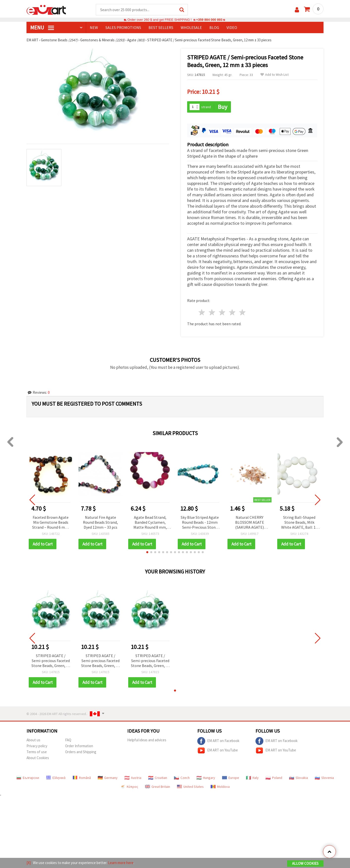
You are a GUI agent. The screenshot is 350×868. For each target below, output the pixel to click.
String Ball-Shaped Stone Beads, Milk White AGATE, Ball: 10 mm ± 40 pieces (299, 523)
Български (28, 778)
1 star (202, 312)
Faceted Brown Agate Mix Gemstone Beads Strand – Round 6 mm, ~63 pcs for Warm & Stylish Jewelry (51, 523)
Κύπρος (129, 787)
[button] (147, 552)
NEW (94, 27)
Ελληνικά (56, 778)
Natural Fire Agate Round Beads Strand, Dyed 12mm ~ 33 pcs (100, 522)
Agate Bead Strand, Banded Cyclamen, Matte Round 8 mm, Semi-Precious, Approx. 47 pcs (150, 523)
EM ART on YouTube (218, 750)
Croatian (158, 778)
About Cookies (38, 758)
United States (190, 787)
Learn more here (121, 863)
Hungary (206, 778)
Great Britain (158, 787)
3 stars (222, 312)
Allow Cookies (305, 863)
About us (33, 740)
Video (232, 27)
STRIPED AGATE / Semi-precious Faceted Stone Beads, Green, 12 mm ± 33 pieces (51, 661)
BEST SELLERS (161, 27)
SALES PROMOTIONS (123, 27)
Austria (133, 778)
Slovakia (299, 778)
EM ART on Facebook (218, 741)
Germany (108, 778)
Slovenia (324, 778)
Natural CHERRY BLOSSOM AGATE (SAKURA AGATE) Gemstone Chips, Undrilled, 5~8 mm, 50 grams (250, 523)
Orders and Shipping (81, 752)
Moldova (220, 787)
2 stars (212, 312)
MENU (42, 27)
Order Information (79, 746)
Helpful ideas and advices (147, 740)
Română (82, 778)
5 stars (242, 312)
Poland (274, 778)
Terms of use (37, 752)
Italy (252, 778)
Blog (214, 27)
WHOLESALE (191, 27)
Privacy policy (37, 746)
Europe (231, 778)
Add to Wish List (275, 75)
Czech (182, 778)
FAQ (68, 740)
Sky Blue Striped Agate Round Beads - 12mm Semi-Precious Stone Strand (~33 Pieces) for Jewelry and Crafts (200, 523)
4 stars (232, 312)
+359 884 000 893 (209, 20)
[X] (29, 863)
